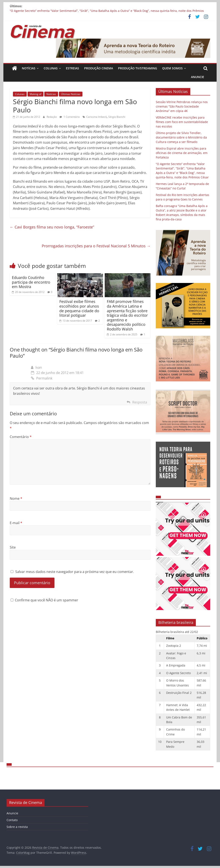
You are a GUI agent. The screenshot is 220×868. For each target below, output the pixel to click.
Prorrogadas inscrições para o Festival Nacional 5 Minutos (96, 246)
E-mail (16, 523)
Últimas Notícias (71, 94)
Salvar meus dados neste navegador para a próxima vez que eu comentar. (75, 572)
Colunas (51, 68)
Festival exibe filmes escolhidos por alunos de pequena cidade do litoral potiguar (79, 308)
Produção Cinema (99, 68)
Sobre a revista (17, 827)
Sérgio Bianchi (117, 117)
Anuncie (198, 77)
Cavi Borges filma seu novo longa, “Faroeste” (52, 227)
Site (13, 547)
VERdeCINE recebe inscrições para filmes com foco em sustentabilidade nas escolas (182, 122)
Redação (52, 117)
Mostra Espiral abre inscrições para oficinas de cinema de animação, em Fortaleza (182, 153)
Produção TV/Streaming (138, 68)
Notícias (29, 68)
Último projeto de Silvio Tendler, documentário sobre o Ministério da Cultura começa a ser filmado (181, 137)
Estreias (72, 68)
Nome (16, 498)
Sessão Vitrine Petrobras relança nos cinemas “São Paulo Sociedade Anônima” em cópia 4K (182, 106)
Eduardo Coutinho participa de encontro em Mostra (31, 282)
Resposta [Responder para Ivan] (140, 402)
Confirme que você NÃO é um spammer (44, 600)
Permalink (42, 378)
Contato (12, 820)
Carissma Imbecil (96, 117)
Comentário (21, 437)
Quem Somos (172, 68)
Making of (36, 94)
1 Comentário (70, 117)
